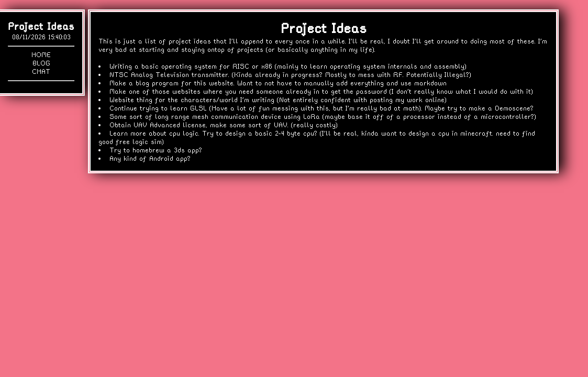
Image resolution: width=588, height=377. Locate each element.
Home (41, 55)
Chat (41, 71)
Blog (41, 63)
